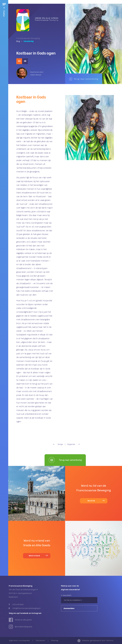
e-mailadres (66, 595)
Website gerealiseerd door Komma (98, 640)
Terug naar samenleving (84, 79)
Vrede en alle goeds (23, 620)
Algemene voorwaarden (19, 640)
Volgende (73, 444)
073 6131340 (18, 604)
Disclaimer (40, 640)
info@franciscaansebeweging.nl (27, 608)
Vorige (58, 444)
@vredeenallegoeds (24, 627)
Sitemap (55, 640)
